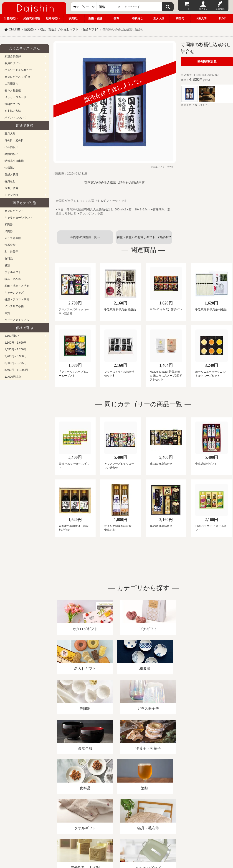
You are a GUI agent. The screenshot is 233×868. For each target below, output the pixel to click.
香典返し (138, 18)
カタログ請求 (165, 816)
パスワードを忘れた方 (18, 70)
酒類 (7, 265)
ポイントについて (15, 118)
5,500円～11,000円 (16, 370)
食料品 (9, 259)
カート (187, 9)
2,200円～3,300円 (15, 356)
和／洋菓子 (11, 252)
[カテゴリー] (84, 7)
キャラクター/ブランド (19, 218)
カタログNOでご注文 (18, 77)
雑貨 (7, 313)
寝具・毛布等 (13, 279)
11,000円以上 (13, 377)
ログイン (203, 9)
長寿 (116, 18)
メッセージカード (15, 97)
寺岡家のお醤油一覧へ (85, 237)
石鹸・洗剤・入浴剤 (17, 286)
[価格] (109, 7)
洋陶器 (9, 231)
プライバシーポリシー (134, 816)
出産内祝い (11, 18)
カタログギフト (14, 211)
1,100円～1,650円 (15, 343)
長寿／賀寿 (11, 188)
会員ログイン (13, 63)
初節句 (180, 18)
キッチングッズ (14, 293)
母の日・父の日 (14, 140)
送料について (13, 104)
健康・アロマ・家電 (17, 299)
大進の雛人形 (116, 846)
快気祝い (74, 18)
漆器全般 (10, 245)
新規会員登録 (13, 56)
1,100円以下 (12, 336)
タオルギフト (13, 272)
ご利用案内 (11, 84)
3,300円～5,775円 (15, 363)
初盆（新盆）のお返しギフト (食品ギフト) (69, 29)
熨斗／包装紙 (13, 90)
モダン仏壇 (11, 195)
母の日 (222, 18)
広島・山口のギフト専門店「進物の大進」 (116, 840)
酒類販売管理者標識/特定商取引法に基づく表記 (81, 816)
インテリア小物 (14, 306)
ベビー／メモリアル (17, 320)
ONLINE (14, 29)
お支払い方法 (13, 111)
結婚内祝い (53, 18)
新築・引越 (95, 18)
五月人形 (159, 18)
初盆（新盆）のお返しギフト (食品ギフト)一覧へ (144, 240)
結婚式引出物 (32, 18)
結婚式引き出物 (14, 161)
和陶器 (9, 224)
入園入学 (201, 18)
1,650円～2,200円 (15, 349)
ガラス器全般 (13, 238)
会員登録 (220, 9)
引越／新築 (11, 175)
